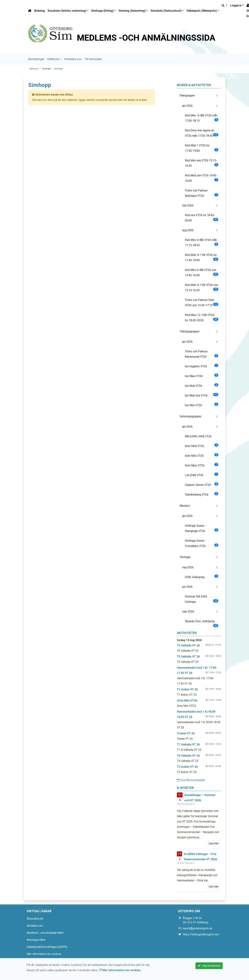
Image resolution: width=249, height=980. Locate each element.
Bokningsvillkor (36, 940)
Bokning (40, 11)
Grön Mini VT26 (202, 455)
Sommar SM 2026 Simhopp (202, 599)
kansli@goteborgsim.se (198, 928)
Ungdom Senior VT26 (202, 484)
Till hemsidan (93, 59)
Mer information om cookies (44, 954)
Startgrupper (187, 95)
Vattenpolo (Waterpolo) (202, 11)
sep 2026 (188, 612)
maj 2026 (188, 567)
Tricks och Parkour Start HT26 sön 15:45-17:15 (202, 303)
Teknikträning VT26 (202, 494)
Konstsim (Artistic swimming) (67, 11)
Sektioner (53, 59)
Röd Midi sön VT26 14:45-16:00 (202, 178)
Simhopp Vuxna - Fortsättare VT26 (202, 543)
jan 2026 (187, 106)
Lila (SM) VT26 (202, 475)
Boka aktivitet (35, 919)
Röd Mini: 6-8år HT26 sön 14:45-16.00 (202, 273)
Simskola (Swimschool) (166, 11)
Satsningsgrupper (191, 416)
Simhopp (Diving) (102, 11)
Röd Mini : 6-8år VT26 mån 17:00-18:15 (202, 118)
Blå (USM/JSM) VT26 (198, 436)
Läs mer (214, 843)
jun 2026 (187, 587)
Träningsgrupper (190, 331)
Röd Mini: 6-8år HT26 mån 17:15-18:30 (202, 243)
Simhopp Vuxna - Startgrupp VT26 (202, 528)
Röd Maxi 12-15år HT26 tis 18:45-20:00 (202, 318)
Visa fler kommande (191, 780)
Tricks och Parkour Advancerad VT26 (202, 354)
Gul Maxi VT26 (202, 376)
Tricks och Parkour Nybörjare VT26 (202, 193)
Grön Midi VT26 (202, 446)
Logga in (236, 5)
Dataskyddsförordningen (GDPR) (47, 947)
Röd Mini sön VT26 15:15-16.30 (202, 163)
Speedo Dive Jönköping (202, 623)
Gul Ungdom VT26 (202, 366)
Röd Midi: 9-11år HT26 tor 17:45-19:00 (202, 258)
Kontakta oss (73, 59)
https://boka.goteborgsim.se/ (201, 934)
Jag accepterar (209, 966)
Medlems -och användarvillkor (45, 933)
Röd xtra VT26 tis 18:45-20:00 (202, 218)
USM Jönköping (202, 577)
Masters (185, 506)
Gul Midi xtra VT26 (202, 395)
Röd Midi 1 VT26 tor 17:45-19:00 (202, 148)
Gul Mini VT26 (202, 405)
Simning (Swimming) (132, 11)
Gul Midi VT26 (202, 385)
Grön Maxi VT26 (202, 465)
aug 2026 (188, 230)
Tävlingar (185, 557)
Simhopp (58, 69)
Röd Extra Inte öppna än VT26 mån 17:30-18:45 (202, 133)
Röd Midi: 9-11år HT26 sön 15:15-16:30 (202, 288)
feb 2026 (188, 205)
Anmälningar (36, 59)
